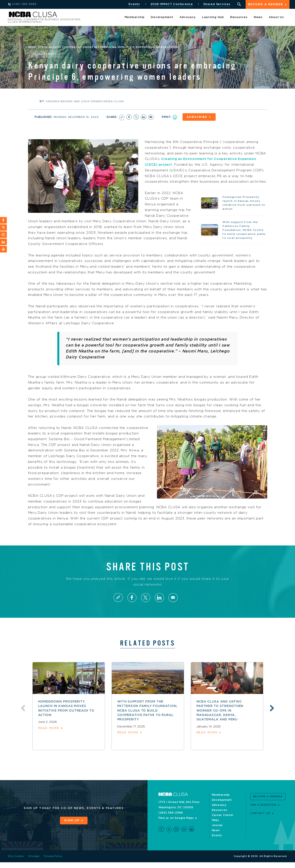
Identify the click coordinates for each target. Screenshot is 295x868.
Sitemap (34, 862)
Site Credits (16, 862)
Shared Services (216, 4)
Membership (135, 18)
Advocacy (188, 18)
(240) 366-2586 (171, 818)
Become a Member (265, 5)
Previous (22, 714)
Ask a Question (263, 811)
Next (273, 714)
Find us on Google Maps (176, 824)
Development (162, 18)
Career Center (223, 821)
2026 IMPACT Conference (171, 4)
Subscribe (198, 117)
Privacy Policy (53, 862)
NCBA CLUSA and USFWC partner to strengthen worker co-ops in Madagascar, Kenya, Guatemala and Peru (220, 716)
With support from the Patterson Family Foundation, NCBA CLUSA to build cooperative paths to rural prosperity (147, 716)
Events (134, 4)
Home (32, 47)
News (258, 18)
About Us (276, 18)
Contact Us (260, 819)
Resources (239, 18)
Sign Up (72, 826)
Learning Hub (213, 18)
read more (49, 734)
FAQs (216, 826)
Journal (217, 831)
